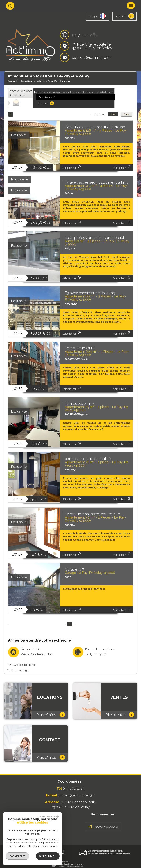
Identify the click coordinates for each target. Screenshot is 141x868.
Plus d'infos (51, 715)
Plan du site (12, 854)
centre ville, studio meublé (88, 459)
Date (126, 114)
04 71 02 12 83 (85, 35)
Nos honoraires (43, 854)
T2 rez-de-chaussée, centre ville (92, 514)
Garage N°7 (74, 569)
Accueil (13, 81)
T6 (105, 654)
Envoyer (46, 103)
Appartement (38, 654)
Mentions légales (27, 854)
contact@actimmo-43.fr (91, 57)
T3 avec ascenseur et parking (90, 293)
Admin (61, 854)
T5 (100, 654)
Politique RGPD (46, 857)
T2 (87, 654)
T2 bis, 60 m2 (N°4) (80, 348)
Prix (113, 114)
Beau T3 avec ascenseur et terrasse (95, 127)
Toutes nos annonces (28, 857)
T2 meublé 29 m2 (79, 403)
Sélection (120, 16)
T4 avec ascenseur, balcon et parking (97, 182)
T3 (91, 654)
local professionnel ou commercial (94, 238)
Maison (25, 654)
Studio (50, 654)
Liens (54, 854)
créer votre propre (21, 93)
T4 (96, 654)
